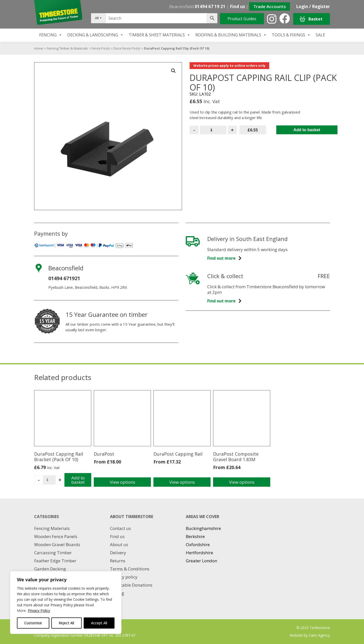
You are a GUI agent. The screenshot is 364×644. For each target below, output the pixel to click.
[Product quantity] (213, 130)
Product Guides (242, 19)
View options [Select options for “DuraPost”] (122, 482)
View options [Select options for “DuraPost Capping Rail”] (182, 482)
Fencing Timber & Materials (67, 48)
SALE (320, 35)
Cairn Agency (319, 635)
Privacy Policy (39, 610)
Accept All (99, 623)
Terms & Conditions (130, 569)
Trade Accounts (270, 6)
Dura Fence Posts (127, 48)
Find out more (225, 258)
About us (119, 545)
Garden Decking (50, 569)
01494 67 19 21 (210, 6)
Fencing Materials (52, 528)
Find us (237, 6)
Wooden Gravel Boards (57, 545)
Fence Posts (101, 48)
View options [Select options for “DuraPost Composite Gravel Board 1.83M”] (242, 482)
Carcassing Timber (53, 553)
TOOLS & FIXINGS (291, 35)
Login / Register (313, 6)
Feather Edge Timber (55, 561)
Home (39, 48)
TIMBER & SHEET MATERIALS (160, 35)
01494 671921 (64, 278)
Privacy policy (124, 577)
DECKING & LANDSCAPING (95, 35)
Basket (311, 19)
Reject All (66, 623)
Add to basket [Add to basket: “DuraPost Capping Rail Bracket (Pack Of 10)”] (78, 480)
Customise (33, 623)
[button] (173, 71)
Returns (118, 561)
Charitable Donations (131, 585)
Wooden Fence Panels (56, 536)
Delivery (118, 553)
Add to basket (307, 130)
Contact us (120, 528)
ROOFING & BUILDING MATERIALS (231, 35)
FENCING (51, 35)
